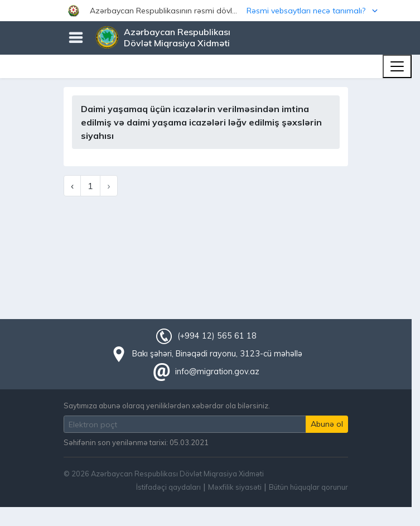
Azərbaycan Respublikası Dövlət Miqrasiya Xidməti (177, 37)
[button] (210, 11)
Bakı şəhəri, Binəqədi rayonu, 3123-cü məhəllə (217, 354)
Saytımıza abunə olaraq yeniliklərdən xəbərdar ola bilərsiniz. (167, 406)
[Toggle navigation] (397, 66)
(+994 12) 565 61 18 (217, 336)
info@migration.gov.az (217, 371)
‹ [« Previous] (72, 186)
